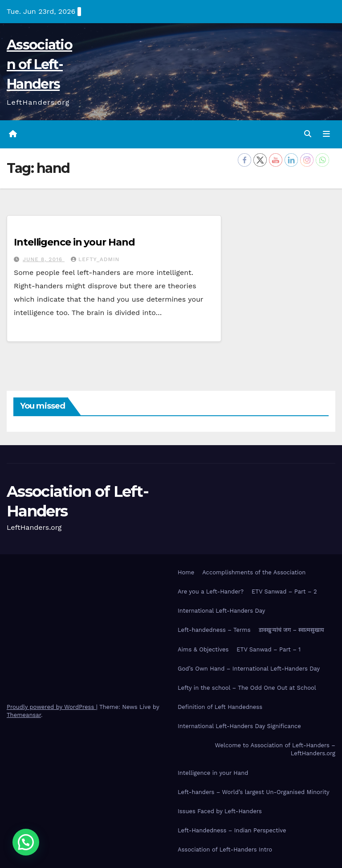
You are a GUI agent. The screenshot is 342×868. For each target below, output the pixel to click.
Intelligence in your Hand (74, 242)
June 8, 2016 (44, 259)
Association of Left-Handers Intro (225, 850)
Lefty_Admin (95, 259)
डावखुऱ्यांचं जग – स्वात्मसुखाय (292, 630)
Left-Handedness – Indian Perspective (232, 830)
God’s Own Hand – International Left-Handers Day (249, 669)
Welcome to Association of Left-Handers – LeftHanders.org (275, 749)
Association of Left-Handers (39, 64)
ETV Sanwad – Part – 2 (284, 592)
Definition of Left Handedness (220, 707)
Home (186, 572)
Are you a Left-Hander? (211, 592)
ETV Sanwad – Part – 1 (269, 649)
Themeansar (24, 715)
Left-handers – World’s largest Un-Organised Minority (254, 792)
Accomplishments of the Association (254, 572)
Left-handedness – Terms (214, 630)
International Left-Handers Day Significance (239, 726)
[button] (308, 134)
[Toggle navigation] (326, 134)
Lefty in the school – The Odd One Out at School (247, 688)
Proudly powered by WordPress (51, 707)
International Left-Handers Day (222, 611)
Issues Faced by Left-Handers (220, 811)
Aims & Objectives (203, 649)
